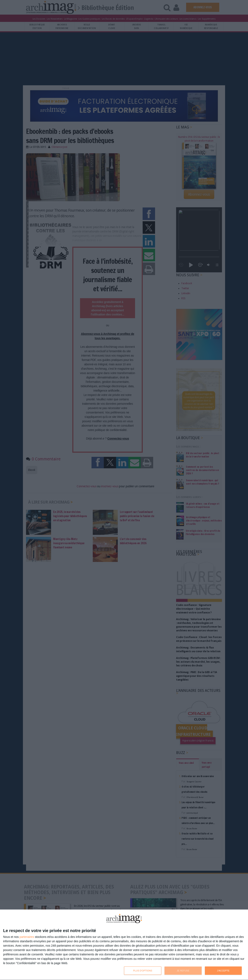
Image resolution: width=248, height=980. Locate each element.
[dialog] (124, 945)
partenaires (27, 937)
